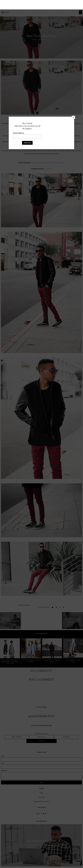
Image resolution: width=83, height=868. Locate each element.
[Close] (73, 131)
